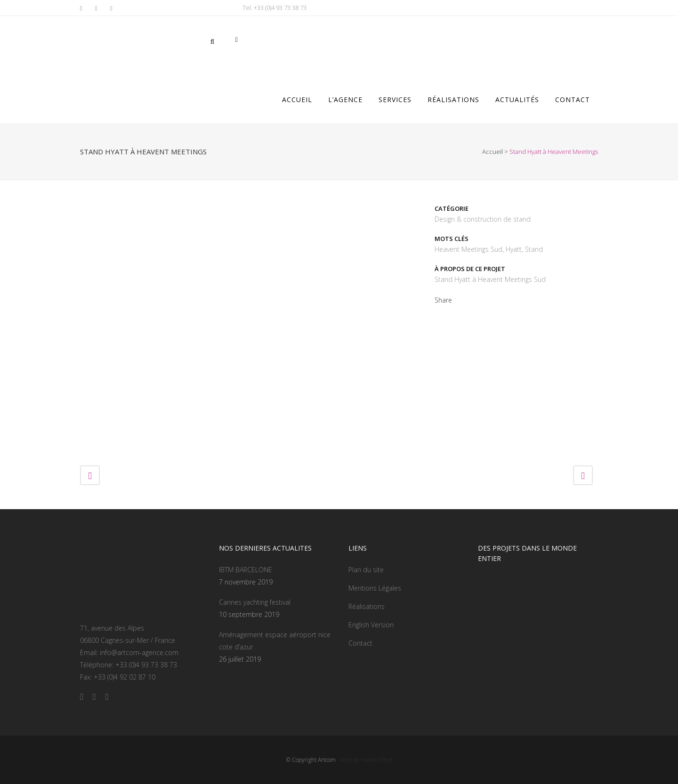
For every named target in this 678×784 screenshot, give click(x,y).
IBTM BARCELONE (246, 570)
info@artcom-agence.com (139, 652)
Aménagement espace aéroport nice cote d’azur (275, 641)
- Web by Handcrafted (364, 760)
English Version (371, 625)
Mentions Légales (375, 588)
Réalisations (367, 606)
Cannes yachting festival (255, 602)
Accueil (492, 152)
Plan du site (366, 570)
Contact (360, 643)
